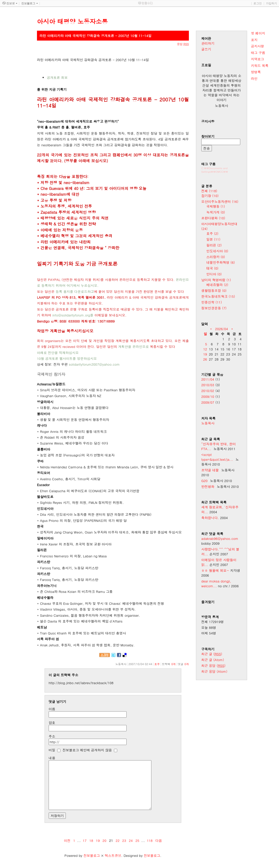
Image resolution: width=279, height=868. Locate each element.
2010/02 (208, 391)
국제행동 (216, 206)
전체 (209, 191)
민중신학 (212, 302)
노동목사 (208, 423)
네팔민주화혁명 (221, 262)
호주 (157, 664)
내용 (52, 758)
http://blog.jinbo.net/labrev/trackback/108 (81, 683)
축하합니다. (210, 518)
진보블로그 (92, 855)
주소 (52, 736)
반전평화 (208, 486)
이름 (52, 709)
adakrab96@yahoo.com (220, 538)
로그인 (258, 3)
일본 (213, 239)
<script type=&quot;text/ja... (217, 457)
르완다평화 (213, 218)
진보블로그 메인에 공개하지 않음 (87, 750)
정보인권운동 (214, 308)
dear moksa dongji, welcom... (216, 583)
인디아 (214, 274)
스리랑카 (216, 257)
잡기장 (210, 196)
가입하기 (271, 3)
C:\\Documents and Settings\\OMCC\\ (215, 170)
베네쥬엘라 (217, 285)
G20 (204, 481)
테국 (212, 268)
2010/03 (208, 385)
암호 (52, 723)
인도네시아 (217, 251)
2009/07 (208, 402)
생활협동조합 (214, 290)
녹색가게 (216, 212)
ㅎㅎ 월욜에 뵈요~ (215, 570)
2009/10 (208, 396)
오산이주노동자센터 (220, 201)
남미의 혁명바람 (216, 280)
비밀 (52, 750)
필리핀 (214, 245)
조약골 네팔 (210, 470)
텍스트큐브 (113, 855)
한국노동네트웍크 (218, 296)
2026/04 (222, 329)
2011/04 (208, 379)
